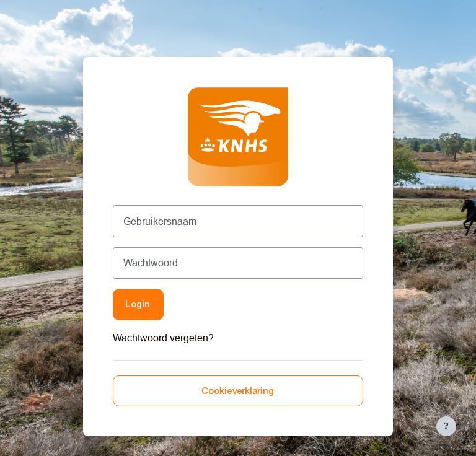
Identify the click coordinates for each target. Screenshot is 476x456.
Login (138, 304)
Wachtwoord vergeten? (163, 338)
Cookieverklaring (238, 391)
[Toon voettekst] (446, 426)
